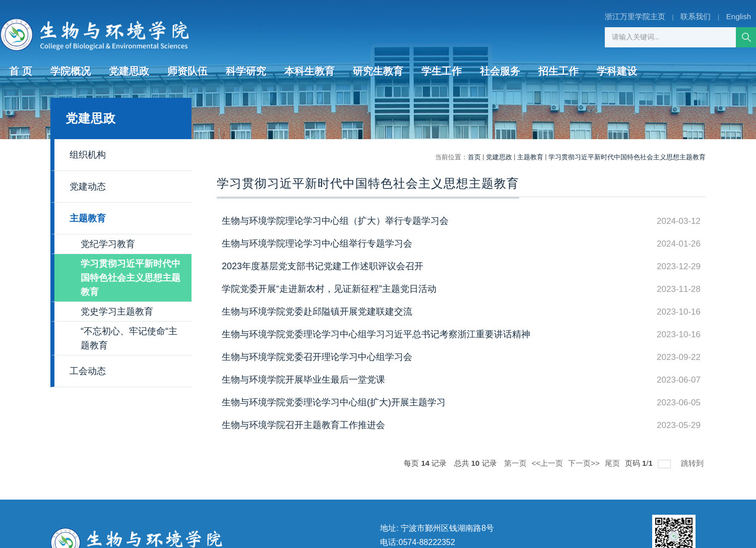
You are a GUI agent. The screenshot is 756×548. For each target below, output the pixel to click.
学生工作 (442, 71)
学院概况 (71, 71)
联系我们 (696, 16)
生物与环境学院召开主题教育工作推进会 (303, 425)
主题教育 (530, 157)
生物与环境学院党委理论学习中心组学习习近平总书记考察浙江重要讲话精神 (376, 334)
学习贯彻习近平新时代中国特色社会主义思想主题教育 (627, 157)
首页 (474, 157)
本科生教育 (309, 71)
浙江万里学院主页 (635, 16)
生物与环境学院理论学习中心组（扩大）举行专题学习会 (335, 221)
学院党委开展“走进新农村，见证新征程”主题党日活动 (329, 289)
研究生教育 (378, 71)
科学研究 (246, 71)
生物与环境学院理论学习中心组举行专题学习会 (317, 243)
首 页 (21, 71)
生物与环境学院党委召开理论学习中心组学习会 (317, 357)
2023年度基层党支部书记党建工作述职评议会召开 (323, 266)
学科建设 (617, 71)
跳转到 (693, 463)
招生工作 (558, 71)
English (739, 16)
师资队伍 (187, 71)
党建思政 (129, 71)
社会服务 (500, 71)
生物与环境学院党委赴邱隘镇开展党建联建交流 (317, 312)
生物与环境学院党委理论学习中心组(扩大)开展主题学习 (334, 402)
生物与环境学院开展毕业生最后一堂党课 (303, 380)
